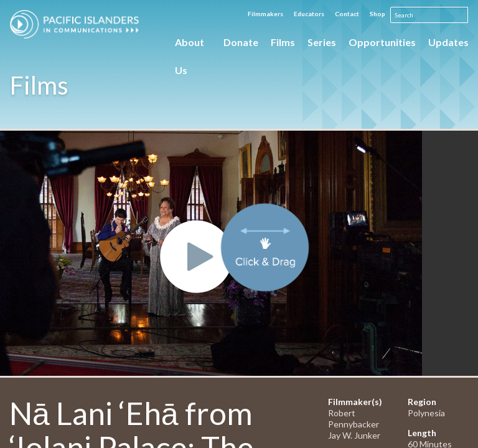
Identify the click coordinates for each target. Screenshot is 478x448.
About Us (190, 46)
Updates (448, 42)
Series (322, 42)
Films (283, 42)
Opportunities (382, 42)
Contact (347, 14)
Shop (377, 14)
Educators (309, 14)
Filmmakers (265, 14)
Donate (241, 42)
